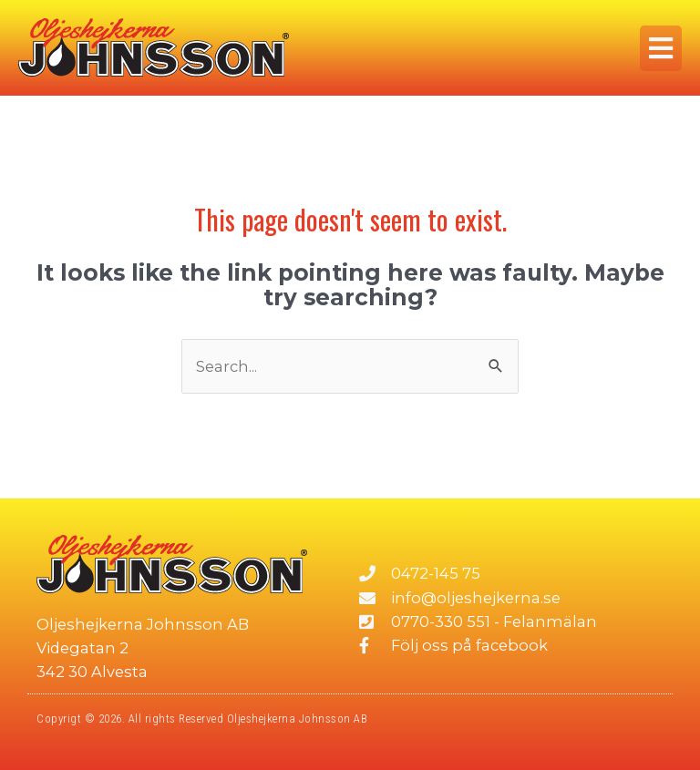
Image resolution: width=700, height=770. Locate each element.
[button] (661, 48)
